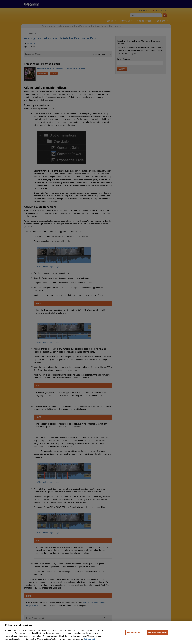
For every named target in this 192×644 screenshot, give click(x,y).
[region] (96, 632)
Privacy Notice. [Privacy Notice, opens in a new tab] (91, 639)
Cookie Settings (135, 632)
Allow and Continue (158, 632)
